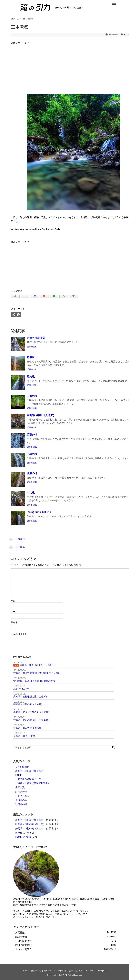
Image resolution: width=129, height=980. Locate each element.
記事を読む (32, 346)
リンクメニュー (23, 796)
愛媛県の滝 (21, 800)
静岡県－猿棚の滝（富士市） (30, 824)
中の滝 (31, 493)
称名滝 (31, 357)
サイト (14, 622)
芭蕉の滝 (32, 435)
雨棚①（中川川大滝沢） (41, 415)
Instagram (102, 971)
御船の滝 (32, 473)
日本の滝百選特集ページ (28, 779)
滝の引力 (61, 975)
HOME (19, 775)
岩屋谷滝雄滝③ (36, 338)
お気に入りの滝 (76, 971)
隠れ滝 (31, 377)
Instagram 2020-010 (39, 512)
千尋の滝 (32, 454)
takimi (29, 837)
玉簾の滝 (32, 396)
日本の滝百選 (22, 767)
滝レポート (90, 971)
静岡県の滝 (21, 792)
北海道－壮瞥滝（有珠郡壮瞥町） (33, 783)
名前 (13, 601)
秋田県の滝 (21, 804)
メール (14, 612)
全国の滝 (20, 787)
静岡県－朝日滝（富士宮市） (30, 771)
